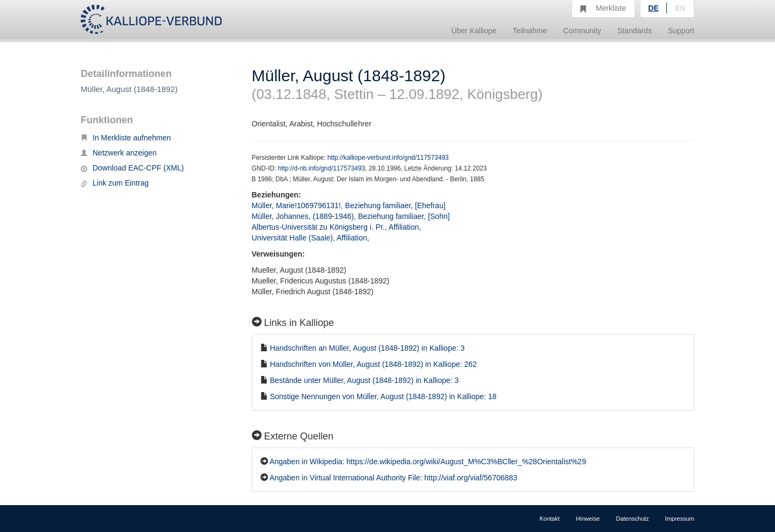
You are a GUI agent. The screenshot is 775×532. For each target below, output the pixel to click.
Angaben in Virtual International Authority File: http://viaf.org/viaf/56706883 (393, 478)
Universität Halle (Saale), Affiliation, (312, 238)
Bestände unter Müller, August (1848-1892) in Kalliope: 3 (364, 380)
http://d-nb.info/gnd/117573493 (321, 168)
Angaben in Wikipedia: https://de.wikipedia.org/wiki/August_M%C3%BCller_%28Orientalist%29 (428, 462)
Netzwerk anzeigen (119, 153)
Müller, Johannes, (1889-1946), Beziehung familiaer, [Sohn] (351, 216)
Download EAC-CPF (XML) (132, 168)
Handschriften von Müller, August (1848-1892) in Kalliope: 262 (373, 364)
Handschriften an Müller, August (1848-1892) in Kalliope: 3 (367, 348)
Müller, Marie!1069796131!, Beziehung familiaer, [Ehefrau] (349, 205)
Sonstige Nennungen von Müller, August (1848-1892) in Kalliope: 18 (383, 396)
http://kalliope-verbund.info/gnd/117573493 (388, 158)
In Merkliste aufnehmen (126, 138)
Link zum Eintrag (115, 183)
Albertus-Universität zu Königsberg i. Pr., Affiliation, (338, 227)
